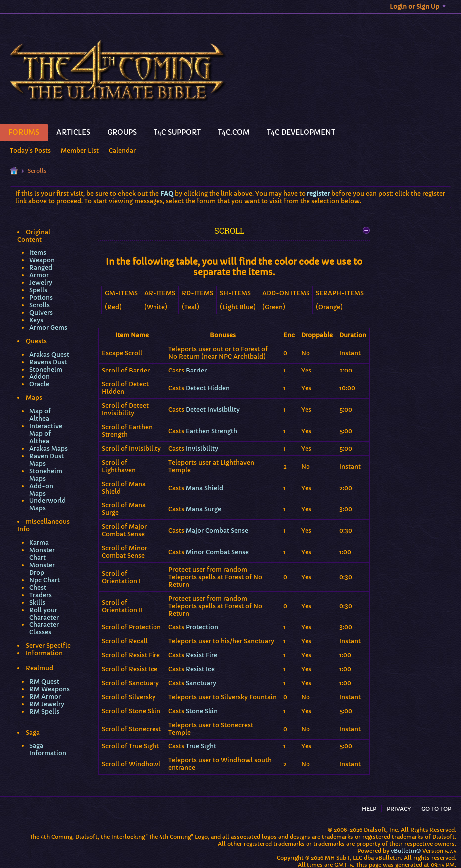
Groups (122, 132)
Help (369, 809)
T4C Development (301, 132)
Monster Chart (42, 554)
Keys (36, 320)
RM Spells (44, 711)
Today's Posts (30, 151)
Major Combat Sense (217, 531)
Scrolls (40, 305)
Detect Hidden (208, 388)
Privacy (399, 809)
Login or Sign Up (418, 7)
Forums (24, 132)
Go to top (436, 809)
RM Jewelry (47, 704)
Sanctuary (201, 683)
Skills (37, 602)
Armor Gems (48, 327)
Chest (38, 587)
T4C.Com (234, 132)
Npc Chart (45, 580)
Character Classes (44, 628)
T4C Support (177, 132)
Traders (41, 595)
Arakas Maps (49, 448)
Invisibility (202, 448)
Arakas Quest (49, 354)
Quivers (41, 312)
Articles (73, 132)
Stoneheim (46, 369)
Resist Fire (202, 655)
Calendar (122, 151)
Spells (38, 290)
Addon (40, 377)
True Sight (201, 746)
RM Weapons (50, 689)
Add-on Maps (41, 490)
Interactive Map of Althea (46, 434)
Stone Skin (202, 711)
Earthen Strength (212, 431)
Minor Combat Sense (217, 552)
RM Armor (45, 696)
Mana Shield (205, 488)
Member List (80, 151)
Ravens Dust (48, 362)
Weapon (42, 260)
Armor (39, 275)
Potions (41, 298)
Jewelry (41, 283)
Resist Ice (200, 669)
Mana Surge (204, 509)
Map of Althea (40, 415)
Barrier (196, 370)
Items (38, 253)
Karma (39, 543)
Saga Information (48, 749)
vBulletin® (406, 851)
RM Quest (44, 682)
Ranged (41, 268)
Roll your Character (44, 614)
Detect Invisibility (213, 410)
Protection (202, 627)
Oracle (39, 384)
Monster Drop (42, 569)
